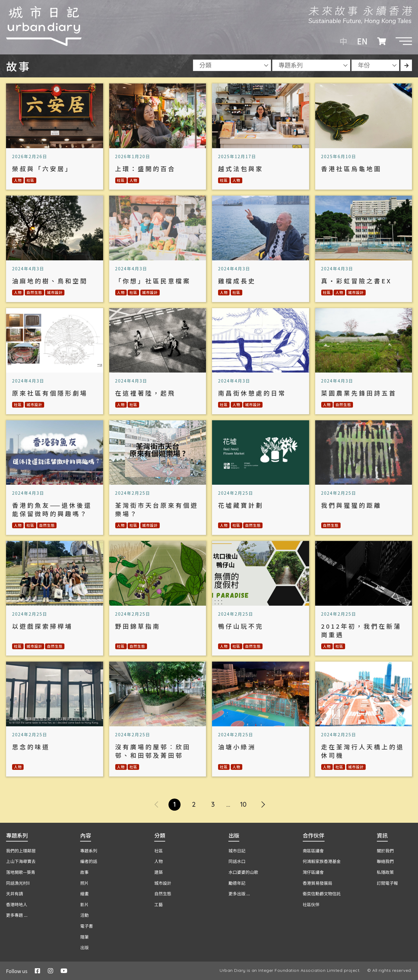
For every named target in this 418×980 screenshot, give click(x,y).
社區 (31, 180)
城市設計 (55, 292)
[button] (404, 41)
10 (243, 804)
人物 (18, 180)
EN (362, 41)
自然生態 (34, 292)
